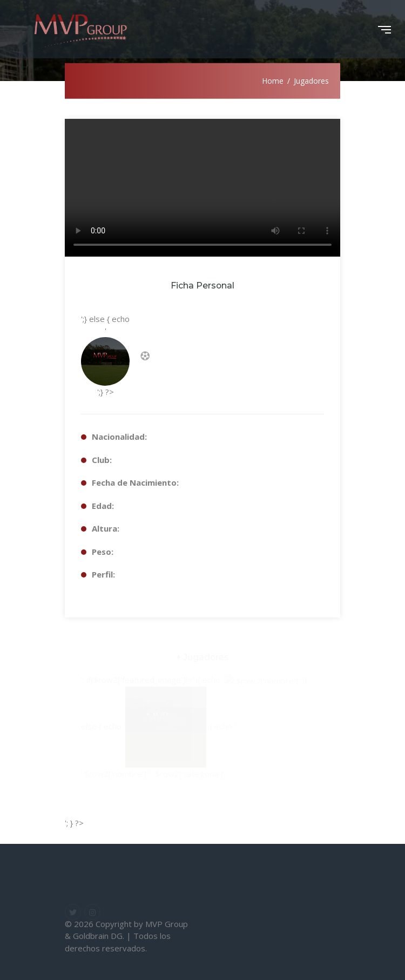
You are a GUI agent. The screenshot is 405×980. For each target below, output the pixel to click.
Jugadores (311, 81)
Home (273, 81)
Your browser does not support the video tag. (202, 188)
